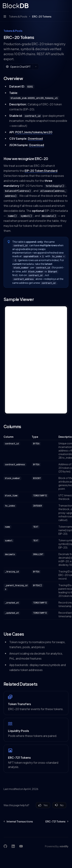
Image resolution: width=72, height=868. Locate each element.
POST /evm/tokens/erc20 (34, 132)
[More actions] (67, 6)
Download (35, 139)
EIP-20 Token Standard (41, 171)
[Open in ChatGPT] (18, 67)
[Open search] (61, 6)
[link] (36, 703)
